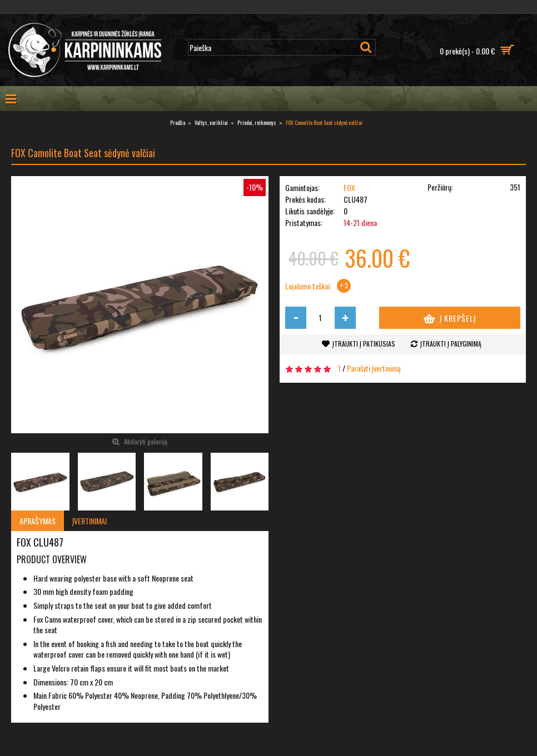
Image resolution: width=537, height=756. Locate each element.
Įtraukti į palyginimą (451, 344)
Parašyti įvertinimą (374, 368)
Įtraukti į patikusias (364, 344)
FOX (349, 187)
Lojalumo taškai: (308, 286)
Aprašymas (38, 521)
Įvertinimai (89, 521)
